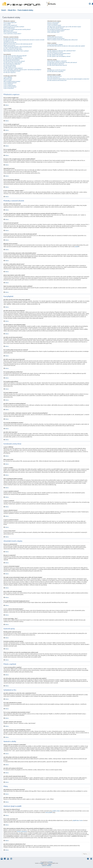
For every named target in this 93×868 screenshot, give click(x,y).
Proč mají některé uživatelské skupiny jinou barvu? (59, 29)
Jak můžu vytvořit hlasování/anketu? (12, 60)
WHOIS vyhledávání (22, 832)
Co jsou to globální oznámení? (10, 83)
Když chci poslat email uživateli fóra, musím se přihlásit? (16, 51)
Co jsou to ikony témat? (9, 88)
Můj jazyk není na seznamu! (9, 45)
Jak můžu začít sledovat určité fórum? (56, 64)
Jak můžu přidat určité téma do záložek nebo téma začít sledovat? (62, 62)
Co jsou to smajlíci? (8, 80)
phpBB (77, 247)
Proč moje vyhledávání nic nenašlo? (55, 52)
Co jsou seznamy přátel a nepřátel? (55, 45)
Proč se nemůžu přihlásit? (9, 28)
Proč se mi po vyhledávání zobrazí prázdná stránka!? (59, 54)
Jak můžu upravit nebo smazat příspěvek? (13, 57)
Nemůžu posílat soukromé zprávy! (55, 37)
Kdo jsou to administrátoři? (53, 23)
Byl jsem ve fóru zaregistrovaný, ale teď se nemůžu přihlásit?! (17, 29)
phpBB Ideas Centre (78, 820)
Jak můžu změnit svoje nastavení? (11, 38)
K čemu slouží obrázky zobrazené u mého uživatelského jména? (18, 47)
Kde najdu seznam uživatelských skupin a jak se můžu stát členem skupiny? (64, 27)
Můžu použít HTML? (8, 79)
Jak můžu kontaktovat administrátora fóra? (57, 80)
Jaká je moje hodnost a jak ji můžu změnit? (13, 50)
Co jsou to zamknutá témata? (10, 87)
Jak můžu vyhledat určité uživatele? (55, 55)
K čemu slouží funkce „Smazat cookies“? (12, 34)
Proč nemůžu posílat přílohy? (10, 65)
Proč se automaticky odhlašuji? (10, 32)
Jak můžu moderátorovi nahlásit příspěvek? (13, 68)
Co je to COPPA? (7, 24)
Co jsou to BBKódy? (8, 77)
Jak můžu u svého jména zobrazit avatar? (13, 48)
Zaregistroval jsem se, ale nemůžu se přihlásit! (14, 27)
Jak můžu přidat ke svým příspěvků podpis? (13, 59)
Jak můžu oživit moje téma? (10, 72)
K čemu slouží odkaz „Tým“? (54, 32)
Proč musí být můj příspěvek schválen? (12, 71)
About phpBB (49, 812)
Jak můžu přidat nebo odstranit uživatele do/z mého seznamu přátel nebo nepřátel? (66, 46)
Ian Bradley (50, 862)
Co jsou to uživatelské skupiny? (54, 25)
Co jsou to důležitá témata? (10, 86)
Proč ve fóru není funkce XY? (54, 78)
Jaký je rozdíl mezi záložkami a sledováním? (57, 61)
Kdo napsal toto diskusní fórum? (55, 76)
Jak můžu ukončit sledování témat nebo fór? (57, 65)
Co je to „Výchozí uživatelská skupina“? (56, 31)
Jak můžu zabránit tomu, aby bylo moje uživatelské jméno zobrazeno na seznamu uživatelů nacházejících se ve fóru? (24, 40)
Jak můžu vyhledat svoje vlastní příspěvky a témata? (59, 56)
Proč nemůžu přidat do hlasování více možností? (14, 61)
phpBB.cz (50, 864)
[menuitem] (90, 4)
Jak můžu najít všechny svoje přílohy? (55, 71)
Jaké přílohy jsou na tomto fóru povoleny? (56, 70)
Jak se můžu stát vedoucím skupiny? (55, 28)
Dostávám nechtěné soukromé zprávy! (56, 38)
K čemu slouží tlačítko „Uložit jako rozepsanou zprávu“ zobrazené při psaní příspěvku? (22, 70)
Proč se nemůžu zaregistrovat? (10, 25)
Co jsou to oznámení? (8, 84)
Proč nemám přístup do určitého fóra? (12, 64)
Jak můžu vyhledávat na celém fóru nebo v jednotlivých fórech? (61, 51)
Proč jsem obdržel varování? (10, 67)
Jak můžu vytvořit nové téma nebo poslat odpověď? (15, 56)
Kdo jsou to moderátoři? (53, 24)
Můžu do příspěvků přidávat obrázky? (12, 81)
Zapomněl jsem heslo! (8, 31)
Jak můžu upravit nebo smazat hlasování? (13, 63)
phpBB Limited (56, 811)
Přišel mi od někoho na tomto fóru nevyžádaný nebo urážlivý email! (62, 40)
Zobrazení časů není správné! (10, 43)
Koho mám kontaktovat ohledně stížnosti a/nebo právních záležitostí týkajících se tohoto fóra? (68, 79)
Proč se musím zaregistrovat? (10, 23)
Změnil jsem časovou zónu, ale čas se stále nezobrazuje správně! (18, 44)
